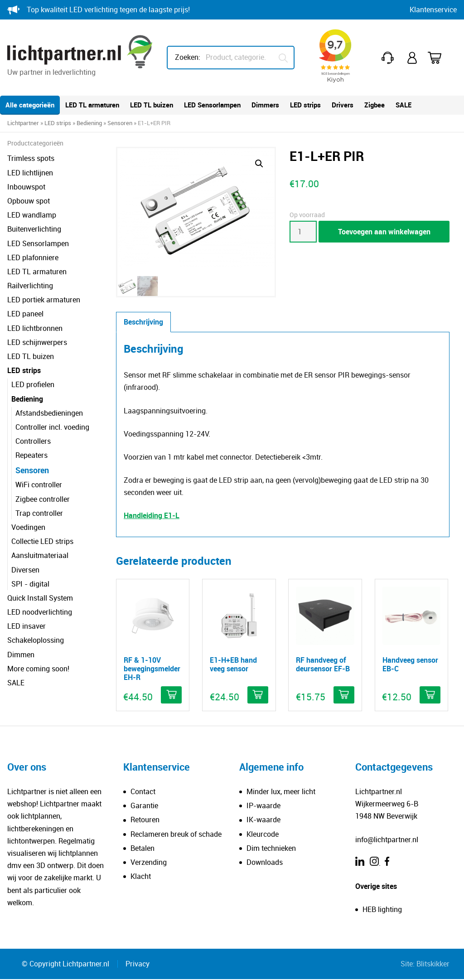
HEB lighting (382, 910)
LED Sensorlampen (212, 105)
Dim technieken (271, 849)
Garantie (144, 806)
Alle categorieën (30, 105)
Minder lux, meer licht (281, 792)
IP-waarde (263, 806)
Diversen (25, 570)
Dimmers (265, 105)
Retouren (145, 820)
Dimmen (21, 655)
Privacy (138, 964)
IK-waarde (263, 820)
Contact (143, 792)
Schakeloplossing (36, 640)
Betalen (143, 849)
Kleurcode (263, 834)
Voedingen (28, 527)
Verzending (149, 863)
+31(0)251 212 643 (389, 58)
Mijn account (413, 58)
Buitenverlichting (34, 229)
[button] (259, 164)
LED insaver (27, 626)
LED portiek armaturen (44, 300)
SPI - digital (30, 584)
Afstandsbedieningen (49, 413)
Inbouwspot (26, 187)
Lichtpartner (23, 123)
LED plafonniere (33, 257)
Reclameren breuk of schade (176, 834)
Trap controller (39, 513)
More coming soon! (38, 669)
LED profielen (33, 384)
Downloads (265, 863)
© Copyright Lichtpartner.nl (65, 964)
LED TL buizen (152, 105)
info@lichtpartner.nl (387, 840)
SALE (404, 105)
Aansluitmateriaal (40, 555)
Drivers (343, 105)
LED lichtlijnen (30, 173)
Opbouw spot (29, 201)
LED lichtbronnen (35, 328)
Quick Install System (40, 598)
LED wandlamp (32, 215)
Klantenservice (433, 10)
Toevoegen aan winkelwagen (384, 232)
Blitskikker (433, 964)
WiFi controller (39, 485)
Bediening (89, 123)
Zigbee (375, 105)
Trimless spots (31, 158)
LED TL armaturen (92, 105)
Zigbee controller (43, 499)
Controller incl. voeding (52, 427)
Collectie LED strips (42, 541)
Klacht (141, 877)
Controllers (33, 441)
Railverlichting (30, 286)
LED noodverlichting (40, 612)
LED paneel (25, 314)
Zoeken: (188, 57)
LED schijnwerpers (37, 342)
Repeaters (31, 455)
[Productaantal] (303, 232)
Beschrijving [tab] (143, 323)
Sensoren (120, 123)
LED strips (305, 105)
